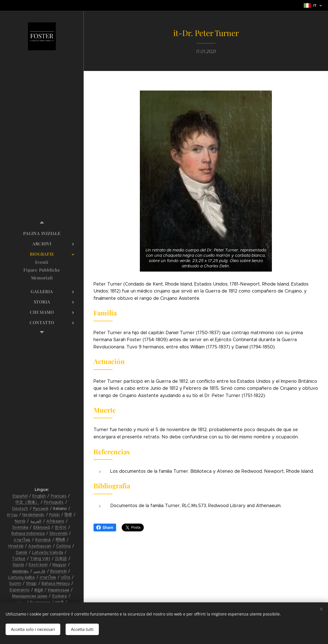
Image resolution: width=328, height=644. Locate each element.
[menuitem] (42, 233)
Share (105, 527)
